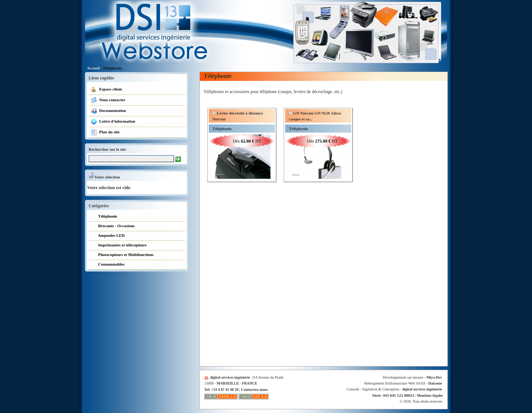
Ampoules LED (108, 236)
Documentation (108, 111)
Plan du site (105, 132)
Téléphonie (112, 68)
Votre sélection (104, 177)
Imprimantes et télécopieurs (119, 245)
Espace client (106, 89)
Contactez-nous (254, 389)
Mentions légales (430, 395)
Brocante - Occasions (112, 226)
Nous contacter (108, 100)
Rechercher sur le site (107, 149)
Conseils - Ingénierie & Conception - (394, 389)
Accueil (93, 68)
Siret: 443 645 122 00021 (393, 395)
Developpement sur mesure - (413, 377)
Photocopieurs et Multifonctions (122, 255)
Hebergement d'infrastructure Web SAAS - (403, 383)
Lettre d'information (113, 122)
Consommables (108, 265)
